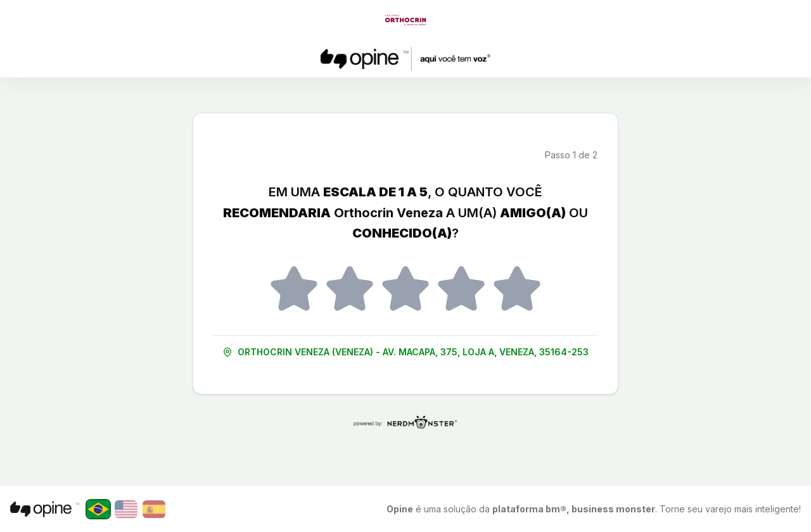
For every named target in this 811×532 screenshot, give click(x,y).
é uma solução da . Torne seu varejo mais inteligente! (594, 509)
